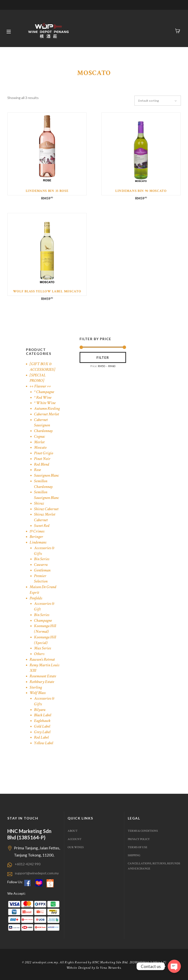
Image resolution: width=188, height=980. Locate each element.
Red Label (41, 737)
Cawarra (41, 565)
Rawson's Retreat (42, 659)
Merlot (39, 442)
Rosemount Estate (43, 676)
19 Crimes (37, 531)
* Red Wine (43, 397)
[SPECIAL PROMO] (38, 378)
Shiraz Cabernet (46, 509)
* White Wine (45, 403)
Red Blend (42, 464)
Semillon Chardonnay (43, 484)
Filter (103, 357)
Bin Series (42, 559)
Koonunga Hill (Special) (45, 640)
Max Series (42, 648)
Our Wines (76, 847)
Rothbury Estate (42, 682)
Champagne (43, 620)
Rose (37, 470)
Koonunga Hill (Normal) (45, 629)
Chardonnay (43, 431)
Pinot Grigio (44, 453)
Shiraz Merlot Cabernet (45, 517)
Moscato (40, 447)
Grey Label (42, 732)
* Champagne (44, 392)
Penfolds (36, 598)
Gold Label (42, 726)
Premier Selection (41, 579)
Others (39, 654)
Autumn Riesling (47, 409)
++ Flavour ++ (40, 386)
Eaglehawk (42, 721)
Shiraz (39, 503)
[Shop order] (160, 101)
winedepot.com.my (45, 962)
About (73, 831)
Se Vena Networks (108, 968)
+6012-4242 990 (28, 864)
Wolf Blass (38, 693)
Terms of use (138, 847)
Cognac (40, 436)
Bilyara (40, 710)
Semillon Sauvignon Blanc (47, 495)
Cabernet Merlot (47, 414)
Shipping (134, 855)
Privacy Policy (139, 839)
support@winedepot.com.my (37, 873)
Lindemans (38, 542)
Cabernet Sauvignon (42, 423)
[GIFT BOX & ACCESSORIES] (42, 367)
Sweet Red (42, 526)
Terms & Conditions (143, 831)
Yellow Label (44, 743)
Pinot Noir (42, 459)
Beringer (36, 537)
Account (75, 839)
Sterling (36, 687)
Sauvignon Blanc (47, 475)
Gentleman (42, 570)
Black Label (43, 715)
